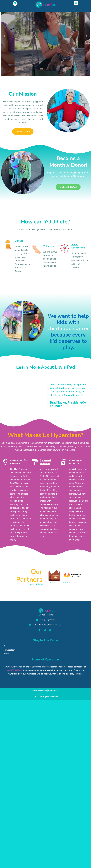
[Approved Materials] (35, 462)
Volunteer (49, 246)
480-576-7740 (14, 670)
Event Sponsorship (78, 246)
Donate (19, 241)
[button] (15, 3)
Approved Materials (45, 462)
